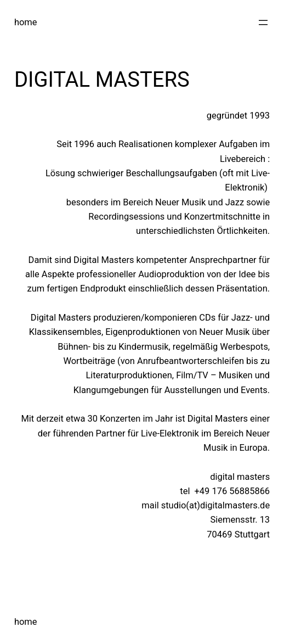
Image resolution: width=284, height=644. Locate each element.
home (26, 22)
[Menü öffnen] (263, 23)
